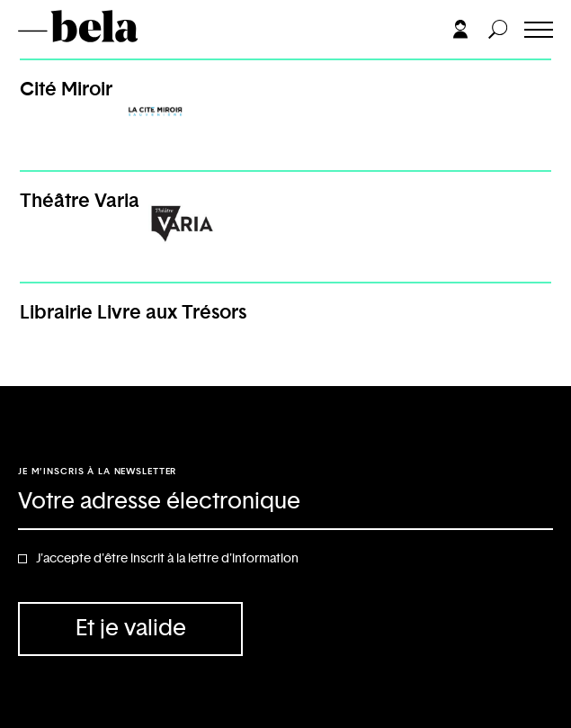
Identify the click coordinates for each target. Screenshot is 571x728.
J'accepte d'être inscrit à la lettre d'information (167, 559)
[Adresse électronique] (285, 503)
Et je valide (131, 629)
